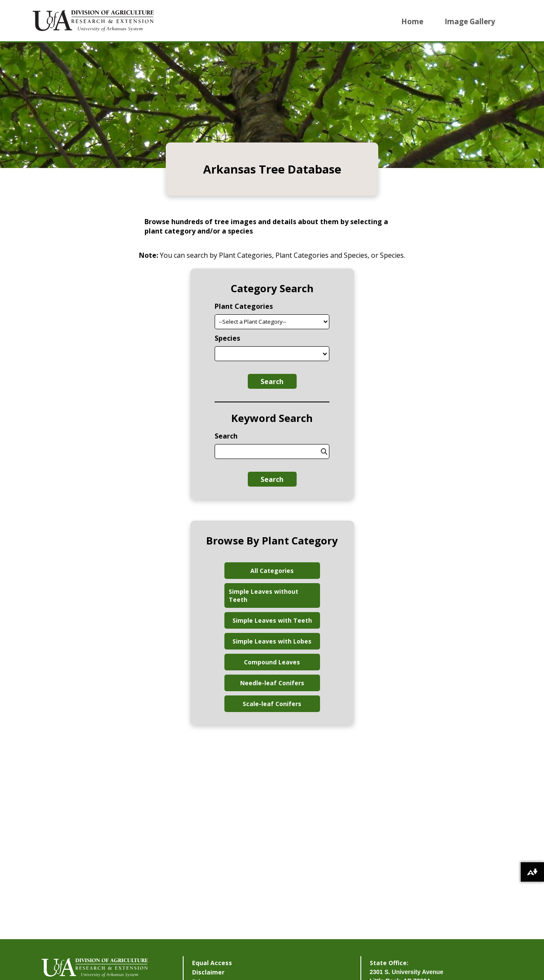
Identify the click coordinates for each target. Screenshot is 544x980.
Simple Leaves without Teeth (263, 595)
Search (272, 382)
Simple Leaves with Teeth (272, 620)
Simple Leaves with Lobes (272, 641)
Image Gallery (470, 21)
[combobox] (268, 354)
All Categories (272, 571)
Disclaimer (208, 972)
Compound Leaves (272, 662)
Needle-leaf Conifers (272, 683)
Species (227, 338)
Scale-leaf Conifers (272, 704)
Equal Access (212, 963)
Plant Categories (244, 306)
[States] (325, 354)
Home (412, 21)
